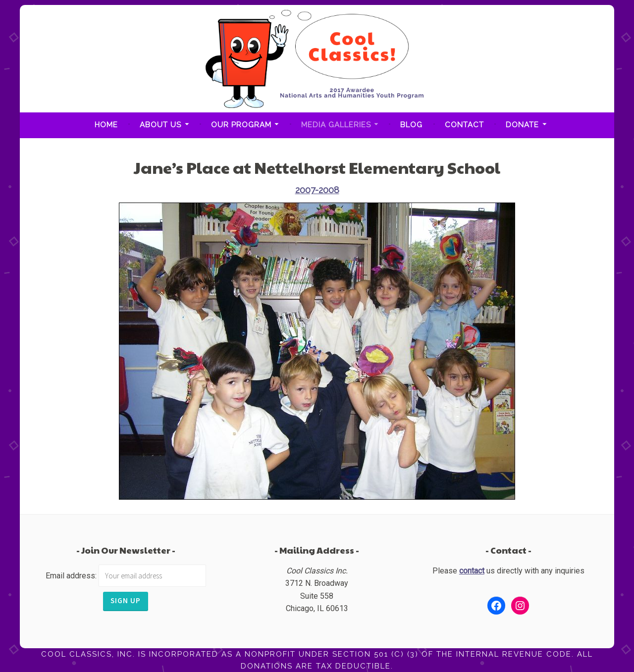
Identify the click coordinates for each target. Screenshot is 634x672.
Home (106, 125)
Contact (464, 125)
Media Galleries (336, 125)
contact (472, 571)
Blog (411, 125)
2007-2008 (317, 190)
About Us (160, 125)
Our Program (241, 125)
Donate (522, 125)
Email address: (72, 576)
